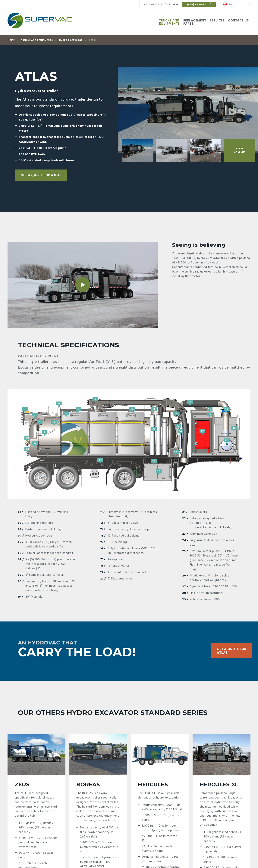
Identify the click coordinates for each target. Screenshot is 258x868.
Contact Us (238, 21)
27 (202, 431)
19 (27, 438)
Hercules (153, 784)
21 (35, 443)
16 (210, 409)
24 (154, 461)
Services (217, 21)
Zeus (22, 784)
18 (227, 409)
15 (190, 402)
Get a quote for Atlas (41, 175)
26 (176, 452)
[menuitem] (237, 4)
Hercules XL (219, 784)
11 (154, 409)
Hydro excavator (71, 40)
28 (227, 440)
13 (178, 426)
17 (210, 415)
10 (132, 409)
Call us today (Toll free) (180, 5)
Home (11, 40)
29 (234, 428)
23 (154, 429)
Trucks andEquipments (169, 22)
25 (159, 471)
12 (176, 413)
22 (100, 460)
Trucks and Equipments (37, 40)
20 (27, 449)
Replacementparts (195, 22)
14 (181, 431)
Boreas (88, 784)
